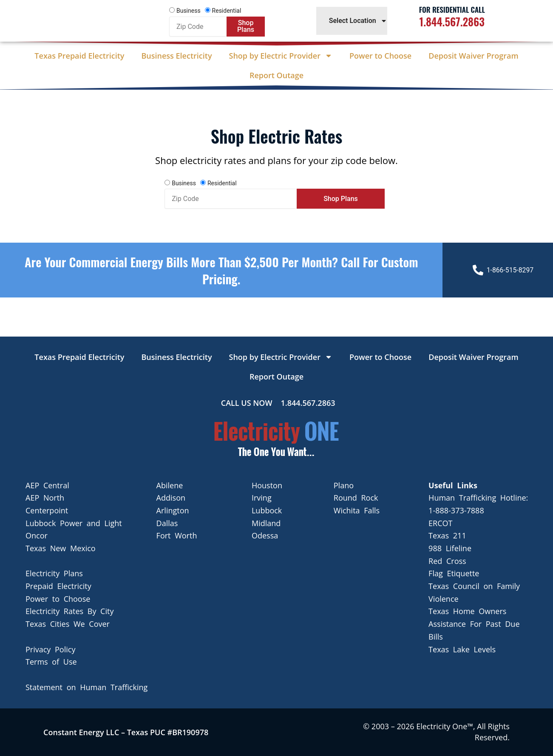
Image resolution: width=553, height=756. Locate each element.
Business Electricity (176, 56)
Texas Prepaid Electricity (79, 56)
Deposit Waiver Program (473, 56)
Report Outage (276, 75)
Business (189, 11)
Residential (227, 11)
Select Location (358, 21)
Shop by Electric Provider (281, 56)
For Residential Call (452, 10)
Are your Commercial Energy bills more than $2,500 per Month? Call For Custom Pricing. (221, 270)
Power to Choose (380, 56)
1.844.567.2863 (452, 21)
